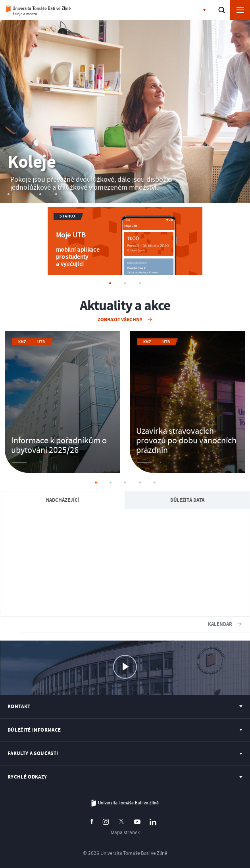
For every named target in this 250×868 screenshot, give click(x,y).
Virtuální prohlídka (125, 674)
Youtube (137, 822)
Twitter (121, 821)
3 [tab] (125, 483)
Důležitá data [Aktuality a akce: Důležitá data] (187, 500)
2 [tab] (111, 483)
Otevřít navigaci (240, 10)
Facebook (92, 821)
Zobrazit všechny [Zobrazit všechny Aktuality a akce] (121, 320)
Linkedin (153, 822)
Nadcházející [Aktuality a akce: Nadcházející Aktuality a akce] (63, 500)
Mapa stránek (125, 833)
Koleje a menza (39, 10)
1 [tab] (96, 483)
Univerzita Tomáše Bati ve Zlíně (125, 803)
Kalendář (221, 624)
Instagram (106, 822)
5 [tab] (155, 483)
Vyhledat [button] (222, 10)
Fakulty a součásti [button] (206, 10)
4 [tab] (140, 483)
